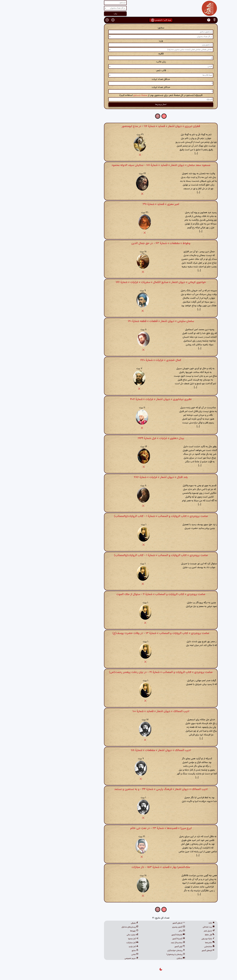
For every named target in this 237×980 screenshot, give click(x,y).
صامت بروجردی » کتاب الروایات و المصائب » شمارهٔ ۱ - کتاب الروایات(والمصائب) (119, 516)
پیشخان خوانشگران (134, 951)
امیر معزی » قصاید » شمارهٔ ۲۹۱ (119, 204)
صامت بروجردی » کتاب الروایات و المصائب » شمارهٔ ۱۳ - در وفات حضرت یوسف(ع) (118, 633)
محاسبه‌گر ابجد (136, 943)
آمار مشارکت (90, 943)
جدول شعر (167, 931)
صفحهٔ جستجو (98, 95)
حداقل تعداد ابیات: (118, 79)
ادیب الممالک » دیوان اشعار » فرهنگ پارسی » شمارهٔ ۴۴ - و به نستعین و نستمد (119, 789)
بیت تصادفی (166, 927)
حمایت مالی (90, 935)
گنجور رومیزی (136, 927)
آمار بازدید (91, 947)
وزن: (119, 41)
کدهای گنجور (136, 923)
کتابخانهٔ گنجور (136, 935)
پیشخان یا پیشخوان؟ (133, 954)
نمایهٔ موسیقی (166, 939)
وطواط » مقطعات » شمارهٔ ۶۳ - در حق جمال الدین (118, 243)
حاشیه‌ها (168, 943)
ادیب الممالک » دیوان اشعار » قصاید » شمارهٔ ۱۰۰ (119, 711)
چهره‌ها (92, 931)
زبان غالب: (119, 62)
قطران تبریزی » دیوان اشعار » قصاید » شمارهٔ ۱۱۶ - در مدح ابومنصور (119, 126)
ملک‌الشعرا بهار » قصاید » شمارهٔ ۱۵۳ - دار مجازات (118, 867)
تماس (93, 954)
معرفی (92, 923)
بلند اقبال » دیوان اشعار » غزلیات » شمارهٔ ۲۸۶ (118, 477)
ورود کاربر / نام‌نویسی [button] (119, 20)
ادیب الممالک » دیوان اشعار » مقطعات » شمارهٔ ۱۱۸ (118, 750)
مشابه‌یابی (167, 947)
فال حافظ (167, 935)
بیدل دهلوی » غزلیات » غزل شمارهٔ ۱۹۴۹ (119, 438)
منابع (93, 951)
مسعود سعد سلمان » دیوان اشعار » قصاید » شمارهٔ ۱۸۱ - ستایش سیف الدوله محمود (119, 165)
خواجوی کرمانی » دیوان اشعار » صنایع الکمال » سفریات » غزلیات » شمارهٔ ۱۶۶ (118, 282)
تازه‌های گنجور (166, 951)
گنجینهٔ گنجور (136, 939)
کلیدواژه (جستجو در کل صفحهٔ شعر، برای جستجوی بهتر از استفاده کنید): (118, 95)
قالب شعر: (119, 71)
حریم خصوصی (89, 958)
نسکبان (139, 958)
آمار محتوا (91, 939)
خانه (169, 923)
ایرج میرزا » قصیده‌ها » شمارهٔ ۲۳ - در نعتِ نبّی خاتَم (119, 828)
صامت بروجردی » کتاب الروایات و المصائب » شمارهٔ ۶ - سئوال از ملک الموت (118, 594)
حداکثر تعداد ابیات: (119, 87)
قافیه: (118, 54)
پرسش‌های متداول (88, 927)
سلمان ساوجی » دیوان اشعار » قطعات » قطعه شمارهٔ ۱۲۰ (119, 321)
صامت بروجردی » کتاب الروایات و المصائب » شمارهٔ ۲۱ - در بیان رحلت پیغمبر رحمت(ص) (118, 672)
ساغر (140, 931)
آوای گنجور (137, 947)
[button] (172, 20)
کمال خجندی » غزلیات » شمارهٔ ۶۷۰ (118, 360)
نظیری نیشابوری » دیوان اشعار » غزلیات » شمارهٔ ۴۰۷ (119, 399)
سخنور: (119, 28)
